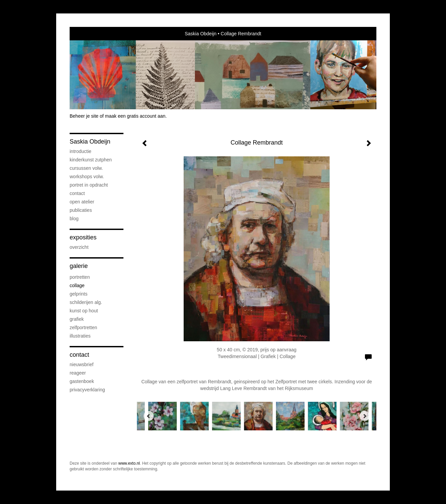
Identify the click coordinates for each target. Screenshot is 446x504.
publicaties (81, 210)
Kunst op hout (84, 311)
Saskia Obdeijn (200, 34)
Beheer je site (84, 116)
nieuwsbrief (82, 364)
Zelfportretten (83, 327)
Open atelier (82, 202)
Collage (77, 285)
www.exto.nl (129, 463)
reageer (78, 373)
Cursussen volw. (86, 168)
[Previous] (149, 416)
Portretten (80, 277)
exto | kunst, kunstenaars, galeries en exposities (89, 34)
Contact (77, 193)
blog (74, 219)
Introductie (81, 151)
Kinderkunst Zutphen (91, 160)
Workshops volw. (87, 177)
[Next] (365, 416)
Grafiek (77, 319)
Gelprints (79, 294)
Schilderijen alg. (86, 302)
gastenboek (82, 381)
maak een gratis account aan (135, 116)
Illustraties (80, 336)
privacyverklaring (87, 390)
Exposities (83, 237)
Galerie (79, 266)
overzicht (79, 247)
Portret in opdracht (89, 185)
